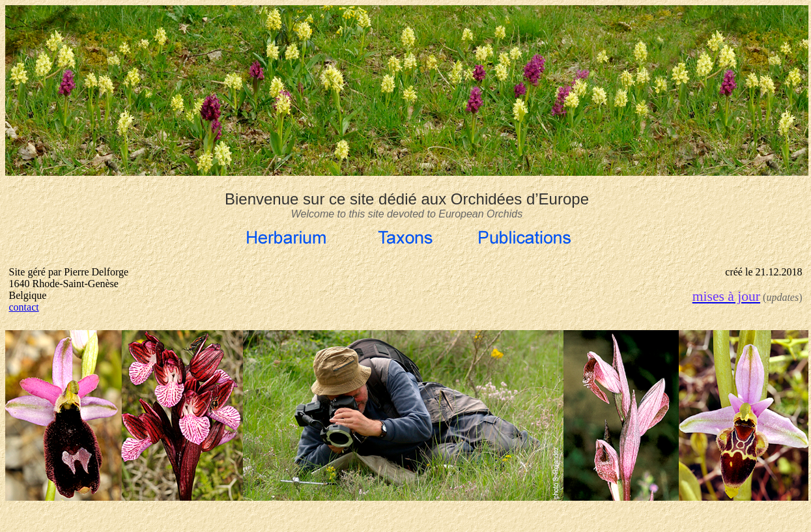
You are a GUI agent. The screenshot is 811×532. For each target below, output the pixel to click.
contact (24, 307)
